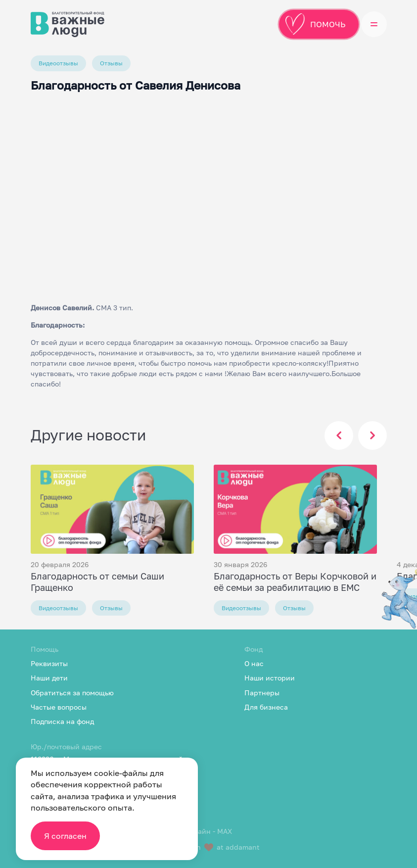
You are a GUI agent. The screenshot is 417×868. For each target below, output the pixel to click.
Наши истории (270, 678)
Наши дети (49, 678)
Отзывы (111, 63)
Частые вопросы (59, 707)
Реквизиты (49, 663)
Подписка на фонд (62, 721)
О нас (254, 663)
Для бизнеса (266, 707)
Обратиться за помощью (72, 693)
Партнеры (262, 693)
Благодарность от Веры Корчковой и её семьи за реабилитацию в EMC (295, 582)
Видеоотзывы (58, 63)
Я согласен (65, 836)
